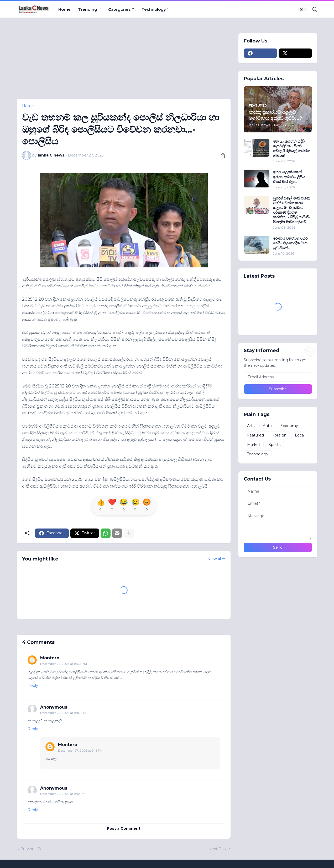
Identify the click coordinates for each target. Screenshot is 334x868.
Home (64, 9)
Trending (88, 9)
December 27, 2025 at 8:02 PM (64, 664)
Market (254, 445)
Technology (154, 9)
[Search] (313, 9)
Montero (50, 658)
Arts (251, 426)
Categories (119, 9)
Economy (289, 426)
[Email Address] (278, 377)
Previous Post (33, 849)
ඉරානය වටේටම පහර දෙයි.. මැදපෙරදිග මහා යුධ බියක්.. (290, 243)
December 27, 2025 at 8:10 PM (63, 713)
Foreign (279, 435)
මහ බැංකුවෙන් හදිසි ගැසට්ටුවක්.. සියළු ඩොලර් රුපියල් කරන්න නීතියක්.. (292, 149)
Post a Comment (124, 828)
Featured (255, 435)
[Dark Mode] (303, 9)
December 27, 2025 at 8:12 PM (63, 794)
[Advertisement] (124, 62)
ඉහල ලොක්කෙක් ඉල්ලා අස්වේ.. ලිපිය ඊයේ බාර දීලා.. (289, 177)
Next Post (218, 849)
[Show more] (129, 533)
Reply (33, 686)
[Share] (221, 155)
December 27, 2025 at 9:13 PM (81, 750)
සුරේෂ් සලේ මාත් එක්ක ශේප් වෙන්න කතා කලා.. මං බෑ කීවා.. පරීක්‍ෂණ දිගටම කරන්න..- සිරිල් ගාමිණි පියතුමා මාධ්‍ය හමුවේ (292, 210)
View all (215, 559)
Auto (267, 426)
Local (300, 435)
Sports (275, 445)
